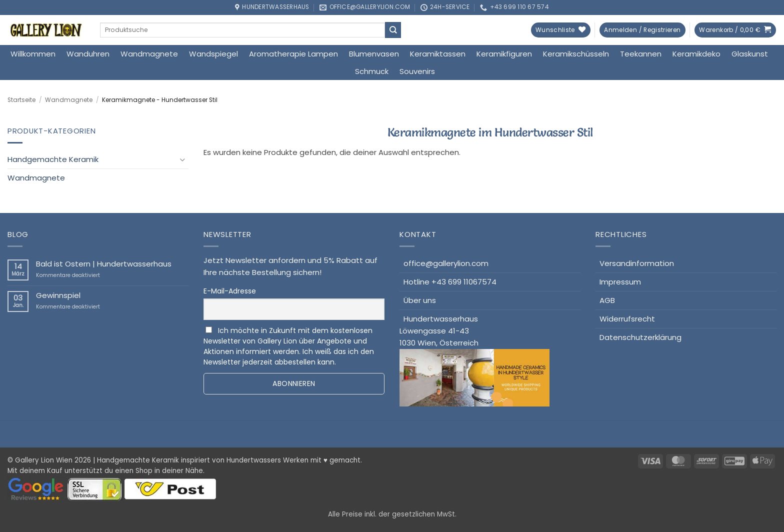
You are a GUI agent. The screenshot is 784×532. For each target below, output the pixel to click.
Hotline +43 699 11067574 (450, 282)
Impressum (620, 282)
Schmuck (372, 71)
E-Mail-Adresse (230, 291)
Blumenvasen (374, 54)
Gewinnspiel (58, 295)
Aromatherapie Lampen (293, 54)
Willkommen (33, 54)
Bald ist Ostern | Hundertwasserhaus (104, 264)
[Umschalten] (182, 160)
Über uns (420, 300)
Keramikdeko (696, 54)
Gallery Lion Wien (44, 460)
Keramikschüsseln (576, 54)
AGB (607, 300)
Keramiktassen (438, 54)
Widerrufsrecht (627, 319)
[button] (642, 30)
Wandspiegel (213, 54)
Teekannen (641, 54)
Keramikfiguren (504, 54)
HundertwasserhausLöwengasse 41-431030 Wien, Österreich (474, 360)
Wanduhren (88, 54)
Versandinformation (637, 263)
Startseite (21, 100)
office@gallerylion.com (446, 263)
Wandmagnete (149, 54)
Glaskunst (750, 54)
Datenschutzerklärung (640, 337)
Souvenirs (417, 71)
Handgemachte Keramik (53, 159)
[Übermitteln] (393, 30)
